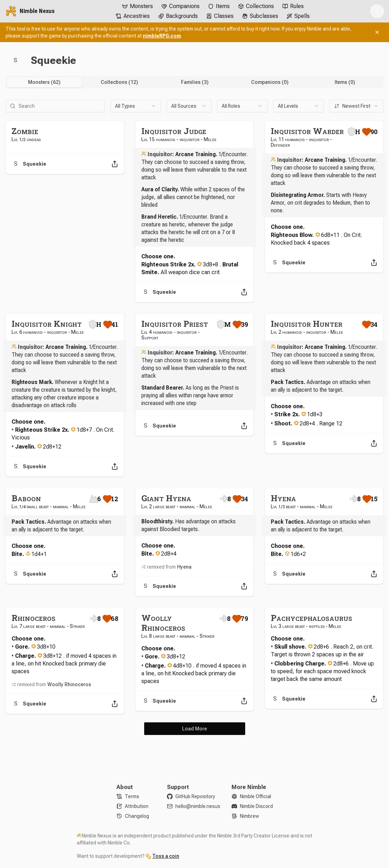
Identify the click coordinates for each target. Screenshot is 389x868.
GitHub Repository (195, 796)
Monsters (138, 6)
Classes (220, 16)
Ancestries (133, 16)
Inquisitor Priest (175, 324)
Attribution (137, 806)
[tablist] (194, 82)
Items (219, 6)
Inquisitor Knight (47, 324)
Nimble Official (256, 796)
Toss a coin (166, 856)
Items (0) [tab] (345, 82)
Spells (298, 16)
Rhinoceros (33, 618)
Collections (256, 6)
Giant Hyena (166, 498)
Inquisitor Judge (174, 131)
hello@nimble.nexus (198, 806)
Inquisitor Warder (307, 131)
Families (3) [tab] (195, 82)
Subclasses (260, 16)
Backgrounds (178, 16)
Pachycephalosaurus (311, 618)
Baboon (26, 498)
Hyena (184, 567)
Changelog (137, 816)
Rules (293, 6)
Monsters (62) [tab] (44, 82)
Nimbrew (250, 816)
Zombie (25, 131)
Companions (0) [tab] (270, 82)
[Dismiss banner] (377, 32)
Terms (132, 796)
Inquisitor (160, 154)
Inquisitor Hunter (307, 324)
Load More (194, 729)
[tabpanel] (194, 417)
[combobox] (136, 106)
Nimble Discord (256, 806)
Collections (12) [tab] (119, 82)
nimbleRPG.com (162, 36)
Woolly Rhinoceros (69, 684)
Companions (180, 6)
